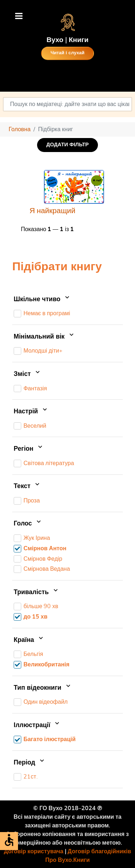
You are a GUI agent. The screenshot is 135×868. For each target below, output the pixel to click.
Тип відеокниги (43, 688)
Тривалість (37, 592)
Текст (27, 486)
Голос (28, 524)
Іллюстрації (37, 725)
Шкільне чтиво (42, 299)
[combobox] (67, 104)
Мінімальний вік (44, 337)
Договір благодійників (99, 851)
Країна (29, 640)
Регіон (29, 449)
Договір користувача (34, 851)
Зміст (28, 374)
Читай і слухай (67, 53)
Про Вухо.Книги (68, 860)
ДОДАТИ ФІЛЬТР (68, 145)
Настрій (31, 412)
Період (30, 763)
